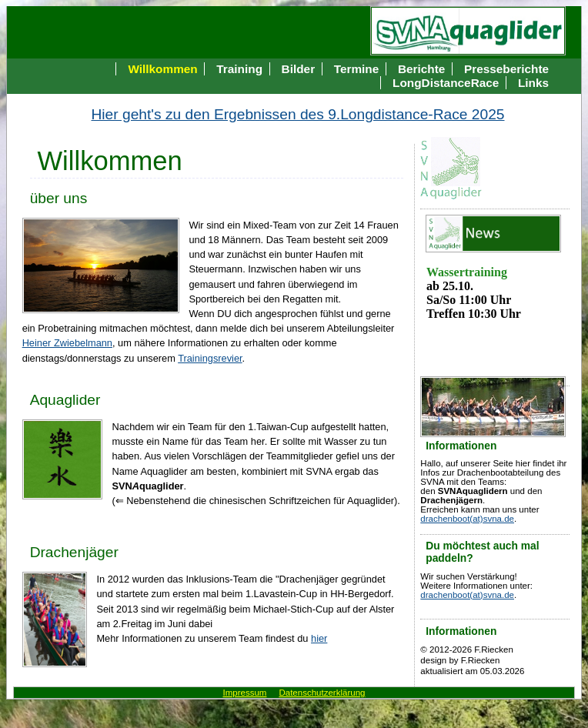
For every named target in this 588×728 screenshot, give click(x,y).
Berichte (421, 69)
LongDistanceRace (446, 83)
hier (319, 638)
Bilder (299, 69)
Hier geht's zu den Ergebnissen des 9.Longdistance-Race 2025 (298, 114)
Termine (357, 69)
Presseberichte (506, 69)
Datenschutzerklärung (322, 693)
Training (239, 69)
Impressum (245, 693)
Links (533, 83)
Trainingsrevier (210, 358)
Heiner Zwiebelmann (67, 343)
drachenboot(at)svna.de (467, 519)
